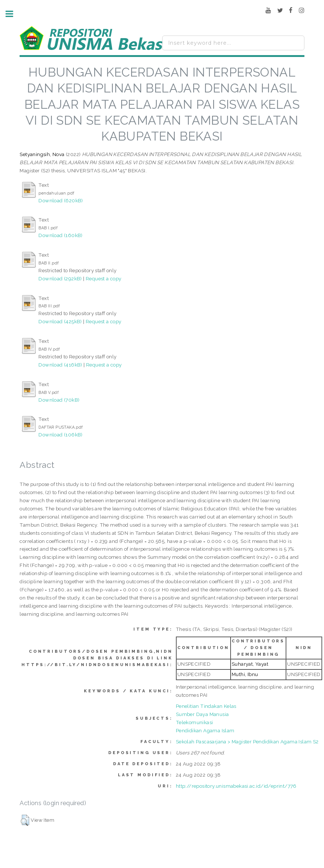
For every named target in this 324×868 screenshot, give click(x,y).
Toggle (13, 14)
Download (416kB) (60, 365)
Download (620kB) (61, 200)
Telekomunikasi (195, 722)
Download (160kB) (60, 235)
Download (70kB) (59, 400)
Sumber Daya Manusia (202, 714)
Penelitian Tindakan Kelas (206, 706)
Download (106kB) (60, 435)
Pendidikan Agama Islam (205, 730)
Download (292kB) (60, 278)
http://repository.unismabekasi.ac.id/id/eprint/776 (236, 786)
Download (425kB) (60, 321)
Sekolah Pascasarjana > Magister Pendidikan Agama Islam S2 (247, 742)
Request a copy (104, 278)
